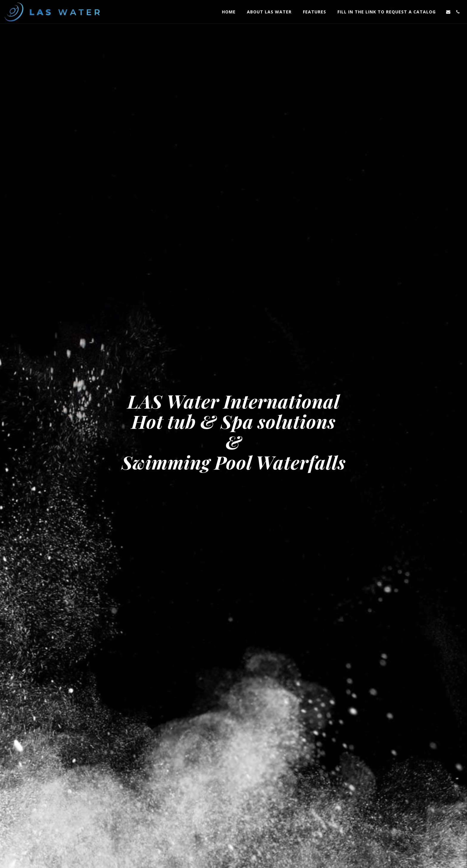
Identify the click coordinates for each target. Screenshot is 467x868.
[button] (448, 12)
